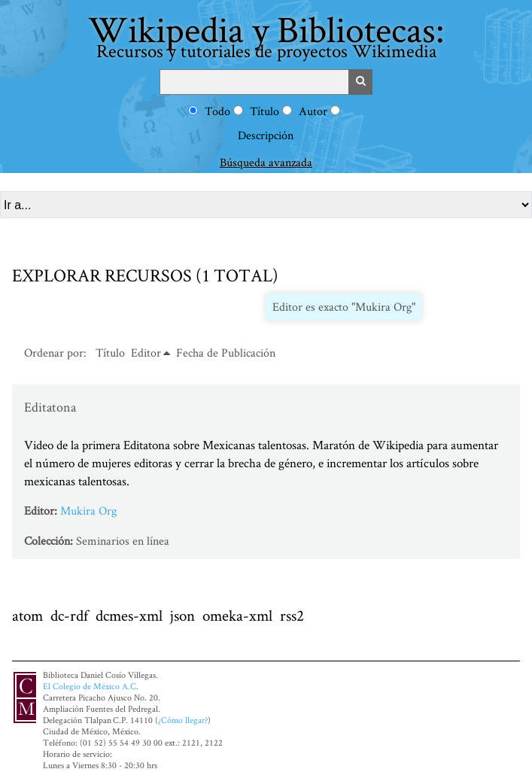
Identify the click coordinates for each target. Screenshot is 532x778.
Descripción (266, 135)
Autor (313, 111)
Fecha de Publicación (226, 353)
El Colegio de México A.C (90, 686)
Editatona (50, 407)
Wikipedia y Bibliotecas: (266, 33)
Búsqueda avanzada (266, 162)
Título (264, 111)
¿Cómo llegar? (183, 720)
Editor (146, 353)
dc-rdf (69, 615)
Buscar (360, 82)
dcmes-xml (129, 615)
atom (27, 615)
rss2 (292, 615)
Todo (217, 111)
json (182, 615)
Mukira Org (88, 511)
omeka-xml (237, 615)
